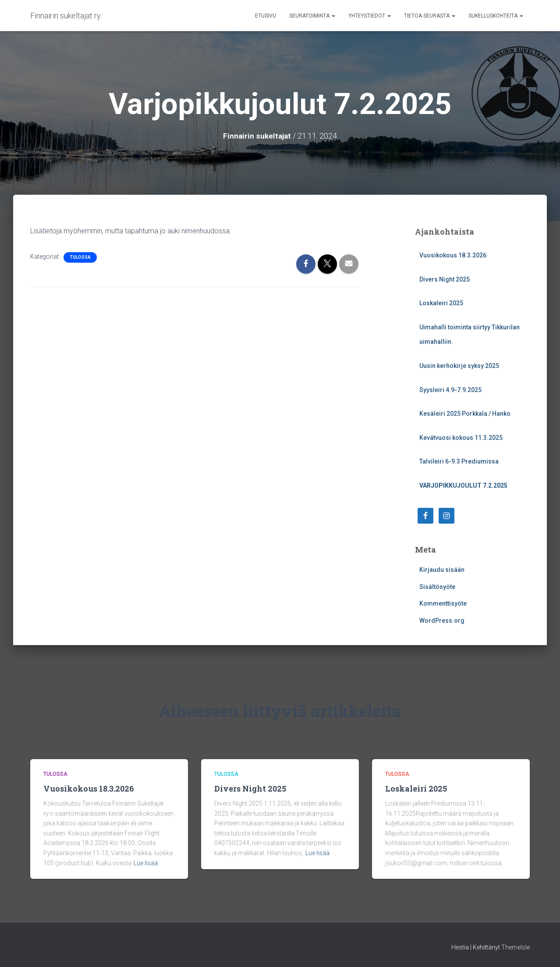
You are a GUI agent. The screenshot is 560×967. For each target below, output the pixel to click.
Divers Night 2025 (445, 279)
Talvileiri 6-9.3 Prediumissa (459, 461)
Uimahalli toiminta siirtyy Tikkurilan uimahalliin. (470, 335)
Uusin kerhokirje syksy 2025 (459, 366)
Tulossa (80, 257)
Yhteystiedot (370, 16)
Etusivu (266, 16)
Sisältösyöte (437, 587)
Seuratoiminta (312, 16)
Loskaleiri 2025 (441, 303)
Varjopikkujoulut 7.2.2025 (463, 485)
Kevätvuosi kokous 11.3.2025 (461, 438)
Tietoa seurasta (430, 16)
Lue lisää (146, 863)
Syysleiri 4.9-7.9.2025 (450, 390)
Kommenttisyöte (443, 603)
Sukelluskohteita (496, 16)
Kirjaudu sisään (442, 570)
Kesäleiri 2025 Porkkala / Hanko (465, 414)
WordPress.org (442, 621)
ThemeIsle (516, 947)
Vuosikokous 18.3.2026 (453, 255)
